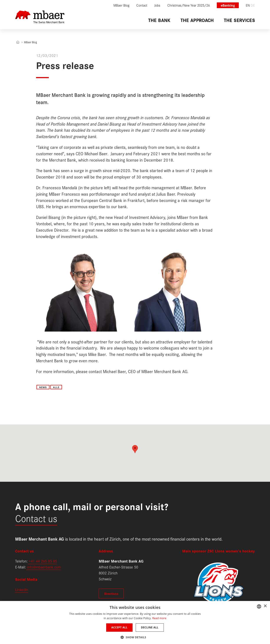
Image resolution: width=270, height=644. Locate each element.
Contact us (36, 518)
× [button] (265, 606)
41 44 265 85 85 (44, 561)
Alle (56, 387)
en (248, 5)
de (253, 5)
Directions (111, 593)
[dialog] (135, 622)
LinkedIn (22, 589)
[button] (135, 637)
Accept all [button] (119, 627)
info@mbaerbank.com (43, 567)
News (43, 387)
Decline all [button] (150, 627)
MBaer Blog (30, 42)
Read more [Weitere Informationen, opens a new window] (159, 618)
